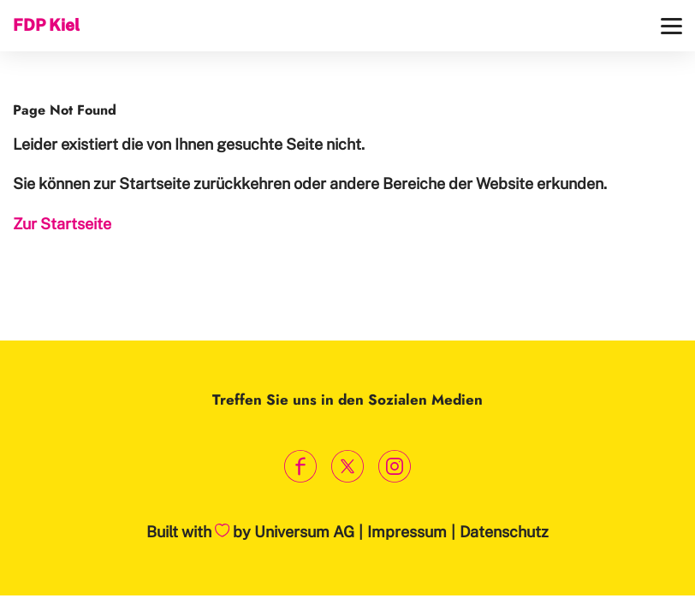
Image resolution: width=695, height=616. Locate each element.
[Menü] (671, 26)
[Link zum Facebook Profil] (301, 467)
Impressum (407, 532)
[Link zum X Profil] (348, 467)
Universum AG (304, 532)
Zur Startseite (62, 224)
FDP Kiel (46, 25)
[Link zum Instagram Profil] (395, 467)
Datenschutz (504, 532)
